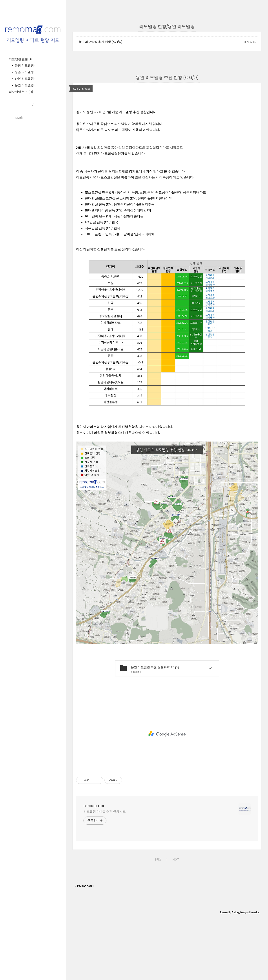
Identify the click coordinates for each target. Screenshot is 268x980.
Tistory (236, 912)
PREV (158, 859)
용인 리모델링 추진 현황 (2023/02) (100, 42)
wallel (256, 912)
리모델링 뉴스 (21, 92)
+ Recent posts (84, 886)
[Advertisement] (167, 734)
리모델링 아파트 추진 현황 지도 (105, 811)
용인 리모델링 (26, 85)
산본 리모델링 (26, 79)
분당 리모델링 (26, 65)
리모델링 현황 (20, 59)
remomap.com (94, 806)
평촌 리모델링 (26, 72)
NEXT (175, 859)
